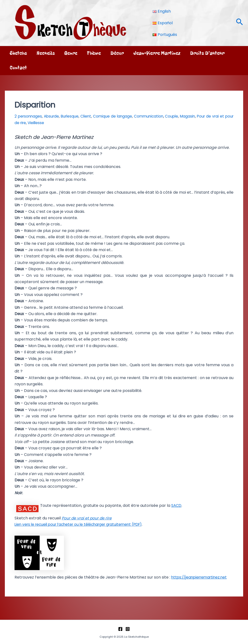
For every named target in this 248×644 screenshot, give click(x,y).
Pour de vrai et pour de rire (87, 518)
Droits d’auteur (207, 53)
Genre (71, 53)
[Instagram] (128, 629)
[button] (240, 23)
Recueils (46, 53)
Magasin (195, 116)
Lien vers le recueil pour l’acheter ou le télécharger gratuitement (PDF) (82, 524)
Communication (154, 116)
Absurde (53, 116)
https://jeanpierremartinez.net (201, 577)
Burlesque (73, 116)
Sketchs (18, 53)
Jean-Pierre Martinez (157, 53)
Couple (178, 116)
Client (89, 116)
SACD (177, 505)
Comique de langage (117, 116)
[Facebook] (120, 629)
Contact (18, 68)
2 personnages (29, 116)
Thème (94, 53)
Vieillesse (47, 123)
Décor (117, 53)
